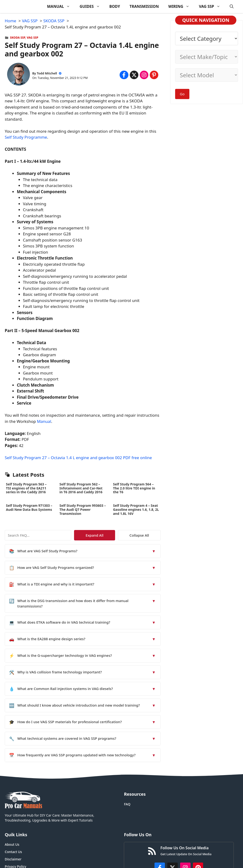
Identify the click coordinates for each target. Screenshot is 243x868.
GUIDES (92, 7)
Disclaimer (13, 859)
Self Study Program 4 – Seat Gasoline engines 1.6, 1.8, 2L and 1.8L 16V (136, 509)
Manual (44, 421)
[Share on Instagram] (144, 75)
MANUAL (61, 7)
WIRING (181, 7)
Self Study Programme (26, 137)
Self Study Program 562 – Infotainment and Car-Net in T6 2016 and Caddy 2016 (81, 488)
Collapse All (147, 535)
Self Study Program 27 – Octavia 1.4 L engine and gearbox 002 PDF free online (78, 458)
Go (182, 94)
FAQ (127, 804)
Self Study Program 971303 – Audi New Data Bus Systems (29, 507)
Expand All (117, 535)
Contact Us (13, 852)
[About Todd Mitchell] (19, 75)
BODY (115, 6)
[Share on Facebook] (124, 75)
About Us (12, 844)
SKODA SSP (18, 38)
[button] (232, 7)
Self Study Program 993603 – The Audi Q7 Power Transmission (83, 509)
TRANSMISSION (144, 6)
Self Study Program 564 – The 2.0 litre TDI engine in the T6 (134, 488)
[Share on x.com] (134, 75)
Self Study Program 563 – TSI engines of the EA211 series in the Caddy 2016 (26, 488)
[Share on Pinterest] (154, 75)
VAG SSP (212, 7)
